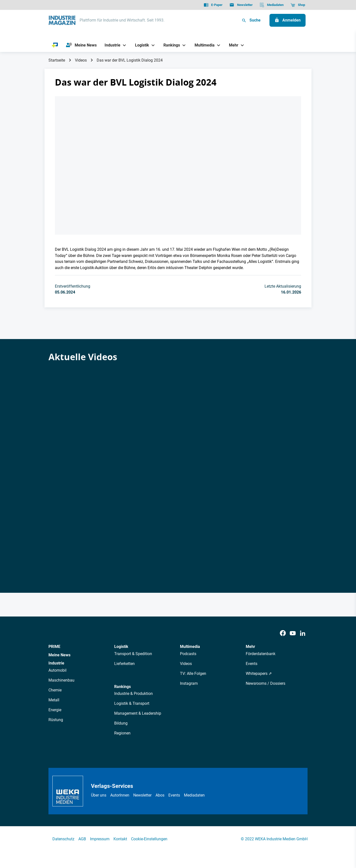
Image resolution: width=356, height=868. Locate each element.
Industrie (56, 663)
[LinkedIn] (303, 633)
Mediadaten (194, 795)
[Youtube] (293, 633)
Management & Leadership (138, 713)
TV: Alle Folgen (193, 674)
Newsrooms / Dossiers (266, 683)
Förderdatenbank (261, 654)
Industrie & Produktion (133, 694)
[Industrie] (111, 45)
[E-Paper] (213, 5)
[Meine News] (81, 45)
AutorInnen (120, 795)
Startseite (57, 60)
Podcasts (188, 654)
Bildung (121, 723)
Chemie (55, 690)
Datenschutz (63, 839)
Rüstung (56, 720)
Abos (160, 795)
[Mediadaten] (272, 5)
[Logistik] (140, 45)
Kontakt (120, 839)
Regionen (122, 733)
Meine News (59, 655)
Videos (81, 60)
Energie (55, 710)
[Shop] (298, 5)
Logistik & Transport (132, 703)
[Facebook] (283, 633)
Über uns (99, 795)
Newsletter (142, 795)
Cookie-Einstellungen (149, 839)
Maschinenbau (61, 680)
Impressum (100, 839)
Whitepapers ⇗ (259, 674)
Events (252, 664)
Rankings (122, 687)
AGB (82, 839)
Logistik (121, 647)
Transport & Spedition (133, 654)
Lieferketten (124, 664)
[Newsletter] (241, 5)
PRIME (54, 647)
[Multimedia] (203, 45)
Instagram (189, 683)
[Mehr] (232, 45)
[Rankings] (170, 45)
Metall (54, 700)
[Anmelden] (288, 20)
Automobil (57, 670)
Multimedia (190, 647)
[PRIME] (55, 45)
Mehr (250, 647)
